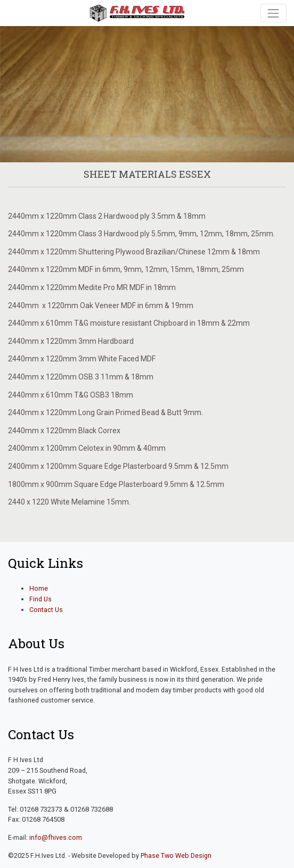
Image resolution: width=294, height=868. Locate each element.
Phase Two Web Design (176, 855)
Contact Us (46, 610)
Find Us (40, 599)
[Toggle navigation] (273, 13)
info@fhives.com (56, 837)
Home (39, 588)
